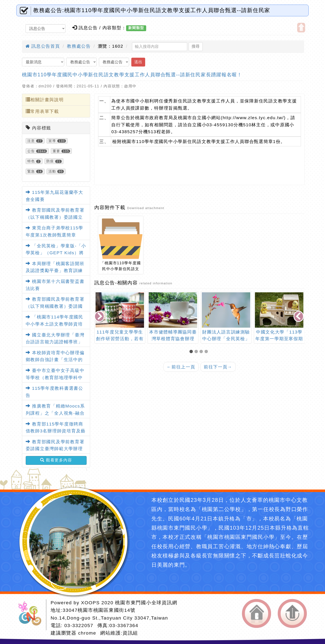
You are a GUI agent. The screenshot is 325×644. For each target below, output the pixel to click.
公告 (31, 151)
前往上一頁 (181, 367)
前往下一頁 (218, 367)
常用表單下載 (42, 111)
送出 (138, 62)
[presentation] (100, 317)
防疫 (50, 161)
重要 (56, 151)
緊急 (31, 171)
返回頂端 (292, 613)
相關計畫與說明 (45, 100)
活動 (52, 171)
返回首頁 (257, 613)
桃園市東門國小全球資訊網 (146, 603)
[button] (192, 352)
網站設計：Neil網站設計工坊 (31, 615)
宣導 (52, 141)
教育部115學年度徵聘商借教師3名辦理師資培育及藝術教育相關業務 (56, 431)
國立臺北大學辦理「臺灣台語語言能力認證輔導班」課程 (55, 342)
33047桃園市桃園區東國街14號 (99, 610)
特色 (31, 161)
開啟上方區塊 (301, 28)
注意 (31, 141)
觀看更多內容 (56, 460)
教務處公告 (79, 46)
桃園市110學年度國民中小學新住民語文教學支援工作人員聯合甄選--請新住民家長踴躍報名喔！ (132, 75)
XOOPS (90, 603)
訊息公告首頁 (43, 46)
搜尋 (196, 46)
